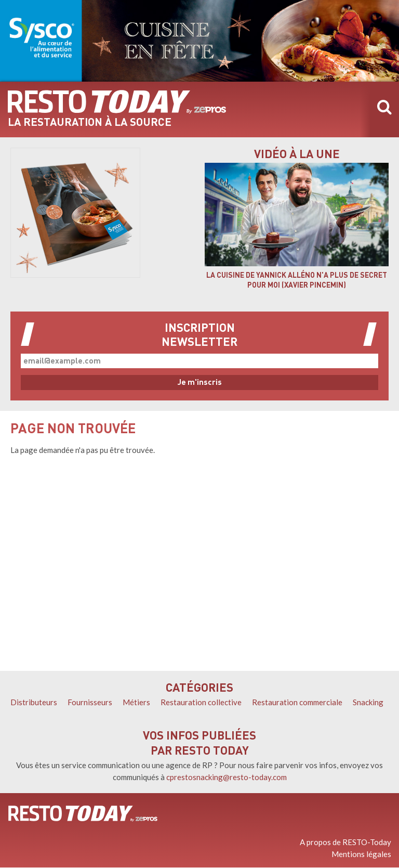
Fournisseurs (90, 702)
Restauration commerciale (297, 702)
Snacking (368, 702)
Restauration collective (201, 702)
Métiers (136, 702)
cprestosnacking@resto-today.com (227, 777)
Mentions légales (361, 854)
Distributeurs (34, 702)
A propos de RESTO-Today (345, 842)
